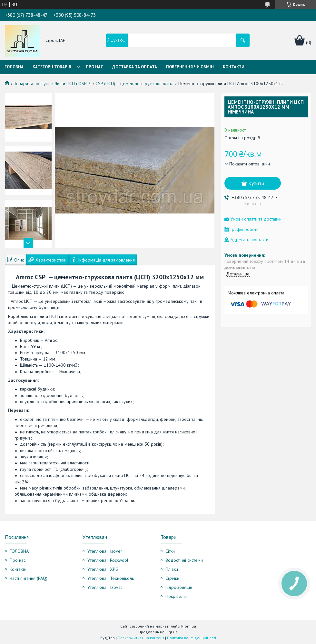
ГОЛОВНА (19, 551)
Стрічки (172, 578)
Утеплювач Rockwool (108, 560)
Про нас (94, 67)
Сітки (170, 551)
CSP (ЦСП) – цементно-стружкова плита (134, 84)
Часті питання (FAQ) (29, 578)
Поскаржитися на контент (141, 638)
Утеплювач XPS (103, 569)
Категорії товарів (52, 67)
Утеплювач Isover (105, 551)
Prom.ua (189, 626)
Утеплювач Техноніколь (111, 578)
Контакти (234, 67)
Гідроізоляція (179, 587)
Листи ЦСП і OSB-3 (73, 84)
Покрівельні (177, 596)
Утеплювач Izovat (105, 587)
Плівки (172, 569)
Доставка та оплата (135, 67)
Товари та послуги (32, 84)
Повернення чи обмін (190, 67)
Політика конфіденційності (192, 638)
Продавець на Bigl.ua (158, 632)
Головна (14, 67)
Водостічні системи (184, 560)
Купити (256, 183)
